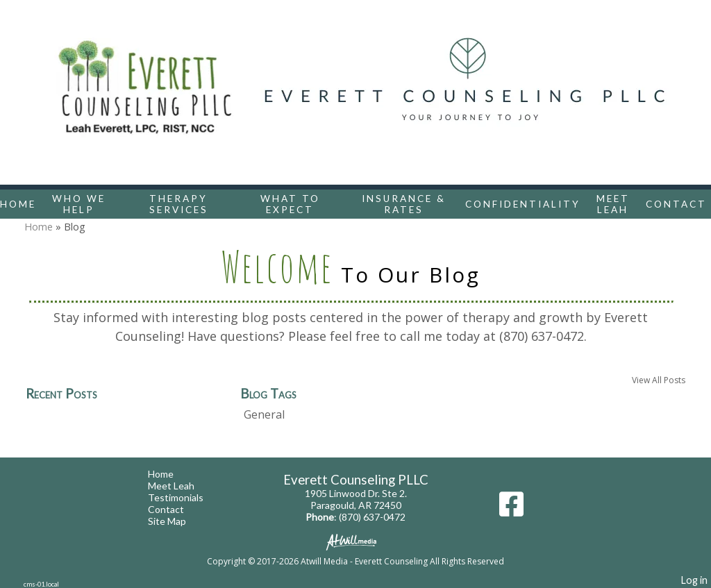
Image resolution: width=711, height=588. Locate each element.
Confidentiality (523, 204)
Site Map (177, 521)
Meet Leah (613, 204)
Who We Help (79, 204)
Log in (694, 580)
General (264, 414)
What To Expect (290, 204)
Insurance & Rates (404, 204)
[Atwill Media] (355, 541)
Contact (676, 204)
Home (18, 204)
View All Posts (659, 380)
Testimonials (186, 497)
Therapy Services (179, 204)
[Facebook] (511, 509)
